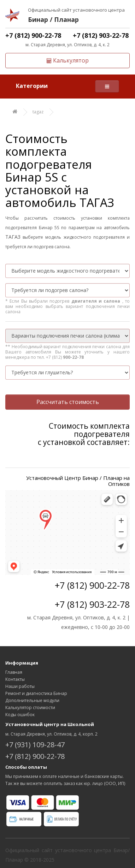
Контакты (15, 679)
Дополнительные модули (32, 700)
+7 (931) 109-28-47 (35, 745)
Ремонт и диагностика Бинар (36, 693)
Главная (14, 672)
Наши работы (20, 686)
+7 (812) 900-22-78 (33, 35)
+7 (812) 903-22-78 (101, 35)
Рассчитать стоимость (68, 402)
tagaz (38, 112)
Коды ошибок (20, 715)
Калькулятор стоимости (30, 708)
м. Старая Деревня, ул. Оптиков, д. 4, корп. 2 (51, 734)
